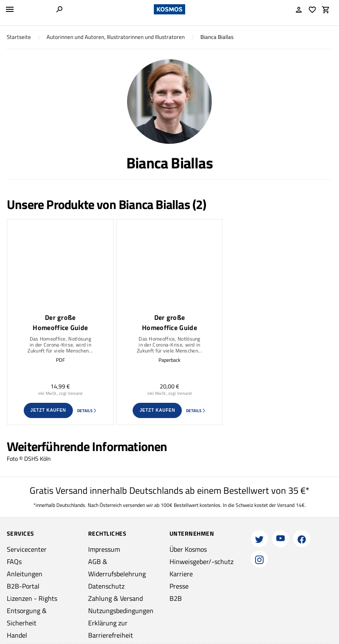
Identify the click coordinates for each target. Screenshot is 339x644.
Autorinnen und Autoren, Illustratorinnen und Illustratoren (116, 37)
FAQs (14, 561)
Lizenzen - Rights (32, 598)
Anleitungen (25, 574)
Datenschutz (106, 586)
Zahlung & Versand (115, 598)
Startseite (19, 37)
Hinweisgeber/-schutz (201, 561)
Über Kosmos (188, 549)
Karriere (181, 574)
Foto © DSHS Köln (29, 458)
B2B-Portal (23, 586)
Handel (17, 635)
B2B (176, 598)
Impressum (104, 549)
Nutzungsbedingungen (121, 611)
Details (87, 411)
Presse (179, 586)
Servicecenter (27, 549)
